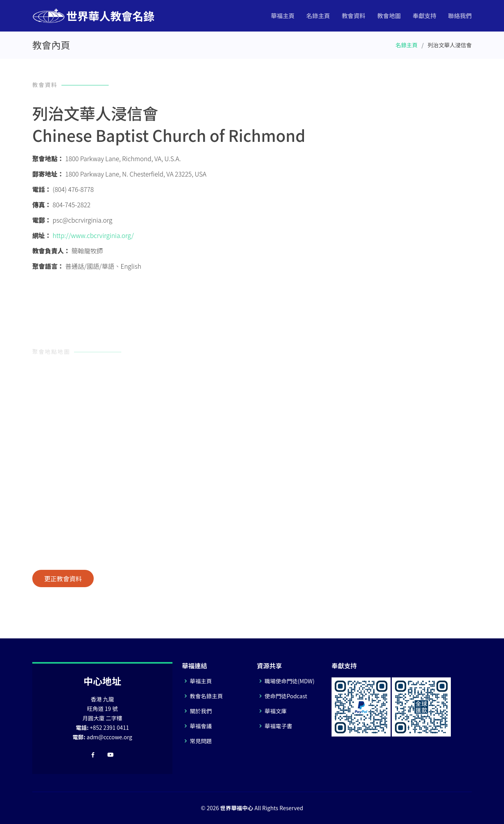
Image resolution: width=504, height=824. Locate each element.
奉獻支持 (424, 16)
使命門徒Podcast (286, 696)
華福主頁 (283, 16)
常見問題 (201, 741)
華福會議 (201, 726)
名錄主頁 (318, 16)
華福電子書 (278, 726)
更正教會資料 (63, 578)
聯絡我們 (460, 16)
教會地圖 (389, 16)
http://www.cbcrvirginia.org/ (93, 235)
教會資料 (354, 16)
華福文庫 (276, 711)
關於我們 (201, 711)
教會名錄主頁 (206, 696)
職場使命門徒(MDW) (290, 681)
